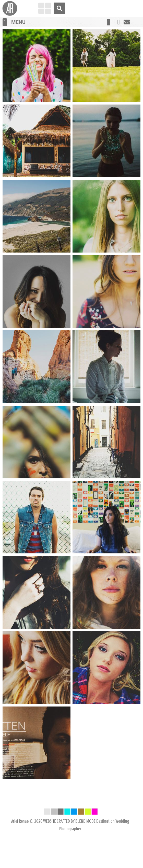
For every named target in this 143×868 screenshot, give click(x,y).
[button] (5, 22)
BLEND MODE (85, 857)
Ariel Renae (20, 857)
